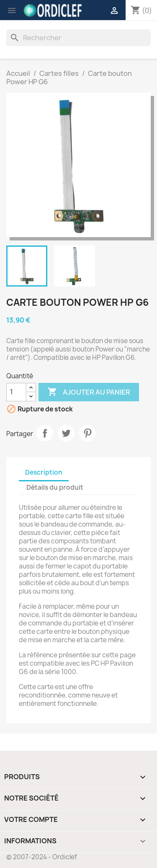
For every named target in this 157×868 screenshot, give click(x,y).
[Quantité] (16, 392)
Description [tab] (44, 472)
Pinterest (88, 433)
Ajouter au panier (89, 392)
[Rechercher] (78, 38)
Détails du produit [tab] (55, 487)
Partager (45, 433)
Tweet (66, 433)
